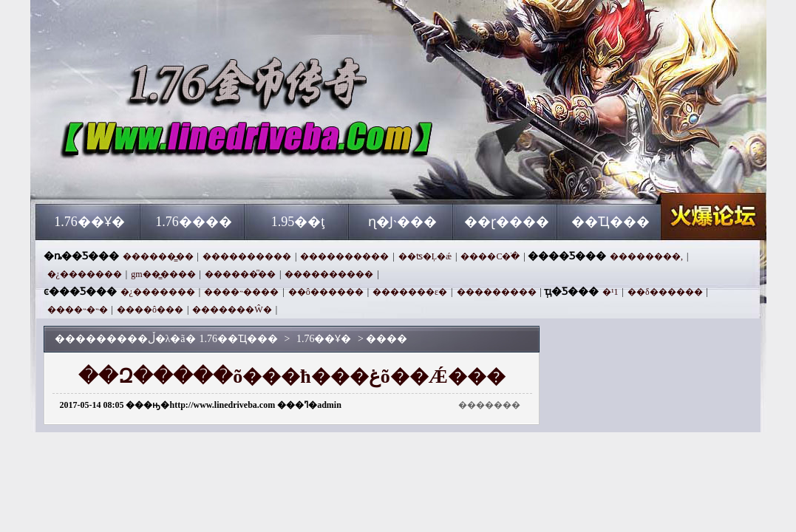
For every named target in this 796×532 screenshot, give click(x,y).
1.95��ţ (298, 222)
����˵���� (241, 292)
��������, (646, 256)
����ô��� (150, 310)
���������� (247, 256)
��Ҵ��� (610, 222)
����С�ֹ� (490, 256)
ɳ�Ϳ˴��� (402, 222)
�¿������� (85, 274)
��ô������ (326, 292)
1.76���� (194, 222)
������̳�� (158, 256)
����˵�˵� (78, 310)
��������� (497, 292)
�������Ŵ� (232, 310)
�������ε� (410, 292)
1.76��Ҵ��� (177, 177)
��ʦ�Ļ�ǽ (425, 256)
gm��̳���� (163, 274)
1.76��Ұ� (89, 222)
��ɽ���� (507, 222)
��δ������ (665, 292)
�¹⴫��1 (610, 292)
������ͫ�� (240, 274)
